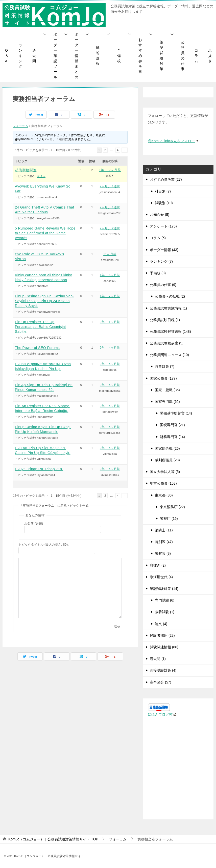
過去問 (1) (158, 659)
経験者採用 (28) (162, 635)
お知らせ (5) (160, 215)
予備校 (119, 56)
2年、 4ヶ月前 (110, 348)
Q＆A (7, 56)
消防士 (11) (164, 530)
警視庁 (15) (169, 519)
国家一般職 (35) (167, 390)
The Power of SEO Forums (37, 348)
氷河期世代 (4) (161, 577)
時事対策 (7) (165, 366)
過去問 (34, 56)
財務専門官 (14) (172, 437)
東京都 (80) (164, 495)
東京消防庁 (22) (172, 507)
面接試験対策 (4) (163, 670)
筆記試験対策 (161, 56)
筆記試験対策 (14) (164, 589)
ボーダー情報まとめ (77, 56)
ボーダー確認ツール (55, 56)
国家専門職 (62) (167, 402)
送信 (117, 627)
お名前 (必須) (34, 524)
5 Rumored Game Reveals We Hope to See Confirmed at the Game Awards (45, 233)
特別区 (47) (164, 542)
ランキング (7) (161, 261)
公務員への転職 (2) (170, 296)
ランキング (20, 56)
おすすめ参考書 (140, 56)
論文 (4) (161, 624)
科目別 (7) (163, 191)
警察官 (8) (163, 553)
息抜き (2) (158, 565)
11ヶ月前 (110, 254)
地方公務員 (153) (163, 483)
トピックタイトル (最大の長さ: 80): (44, 545)
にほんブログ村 (162, 714)
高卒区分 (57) (161, 682)
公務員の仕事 (183, 56)
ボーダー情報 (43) (164, 250)
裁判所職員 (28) (167, 460)
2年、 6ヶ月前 (110, 364)
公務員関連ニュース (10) (169, 355)
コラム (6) (158, 238)
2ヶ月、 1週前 (55, 139)
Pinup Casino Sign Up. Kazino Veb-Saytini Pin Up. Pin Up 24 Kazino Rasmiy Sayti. (44, 301)
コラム (196, 56)
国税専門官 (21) (172, 425)
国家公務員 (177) (163, 378)
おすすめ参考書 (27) (166, 179)
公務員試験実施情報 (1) (168, 308)
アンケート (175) (163, 226)
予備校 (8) (158, 273)
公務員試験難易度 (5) (167, 343)
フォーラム (20, 126)
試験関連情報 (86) (164, 647)
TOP (53, 839)
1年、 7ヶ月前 (110, 296)
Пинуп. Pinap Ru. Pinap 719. (39, 469)
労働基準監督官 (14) (176, 413)
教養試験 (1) (165, 612)
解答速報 (98, 56)
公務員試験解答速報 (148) (170, 332)
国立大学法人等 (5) (165, 472)
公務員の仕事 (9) (163, 285)
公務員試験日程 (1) (165, 320)
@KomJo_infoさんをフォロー (173, 141)
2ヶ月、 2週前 (110, 228)
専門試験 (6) (165, 600)
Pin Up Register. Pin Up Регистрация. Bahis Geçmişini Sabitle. (40, 327)
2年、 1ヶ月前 (110, 322)
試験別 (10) (164, 203)
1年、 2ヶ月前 (110, 170)
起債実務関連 (26, 170)
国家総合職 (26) (167, 448)
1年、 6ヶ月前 (110, 275)
